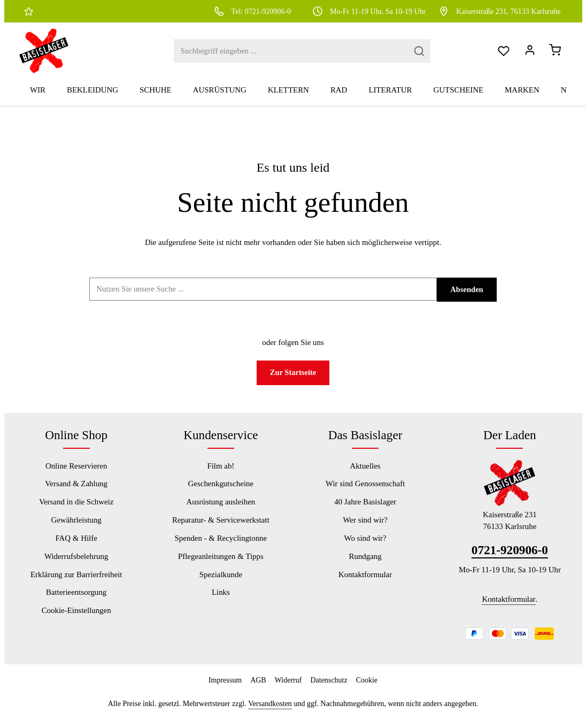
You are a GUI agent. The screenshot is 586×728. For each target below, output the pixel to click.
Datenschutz (329, 688)
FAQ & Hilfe (76, 546)
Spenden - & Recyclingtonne (221, 546)
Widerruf (288, 688)
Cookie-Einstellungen (76, 619)
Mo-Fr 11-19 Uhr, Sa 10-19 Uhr (369, 11)
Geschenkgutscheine (221, 492)
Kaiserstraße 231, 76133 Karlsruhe (499, 11)
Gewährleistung (76, 528)
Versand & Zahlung (76, 492)
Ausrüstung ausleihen (221, 510)
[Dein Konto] (527, 55)
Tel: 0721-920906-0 (252, 11)
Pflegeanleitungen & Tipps (221, 564)
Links (221, 601)
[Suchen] (396, 55)
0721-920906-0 (510, 558)
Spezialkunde (221, 583)
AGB (258, 688)
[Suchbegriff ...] (263, 297)
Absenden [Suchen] (467, 297)
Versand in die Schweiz (76, 510)
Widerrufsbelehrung (76, 564)
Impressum (225, 688)
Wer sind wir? (365, 528)
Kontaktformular (365, 583)
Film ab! (221, 474)
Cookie (367, 688)
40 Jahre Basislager (365, 510)
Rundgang (365, 564)
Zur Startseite (293, 381)
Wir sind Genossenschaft (365, 492)
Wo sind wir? (365, 546)
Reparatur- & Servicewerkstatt (221, 528)
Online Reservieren (76, 474)
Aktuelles (365, 474)
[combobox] (268, 55)
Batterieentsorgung (76, 601)
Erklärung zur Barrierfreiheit (76, 583)
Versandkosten (270, 712)
